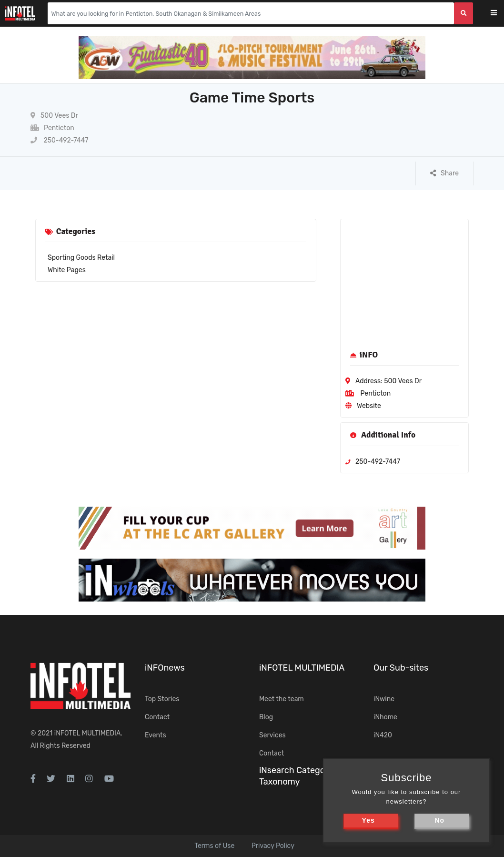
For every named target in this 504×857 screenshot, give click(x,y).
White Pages (67, 270)
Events (156, 735)
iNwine (384, 699)
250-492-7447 (59, 140)
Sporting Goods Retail (81, 258)
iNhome (385, 717)
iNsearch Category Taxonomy (296, 776)
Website (369, 406)
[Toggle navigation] (500, 14)
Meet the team (282, 699)
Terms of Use (214, 846)
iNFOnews (165, 668)
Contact (157, 717)
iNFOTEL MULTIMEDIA (88, 733)
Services (272, 735)
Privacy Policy (273, 846)
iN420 (383, 735)
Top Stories (162, 699)
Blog (266, 717)
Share (444, 173)
